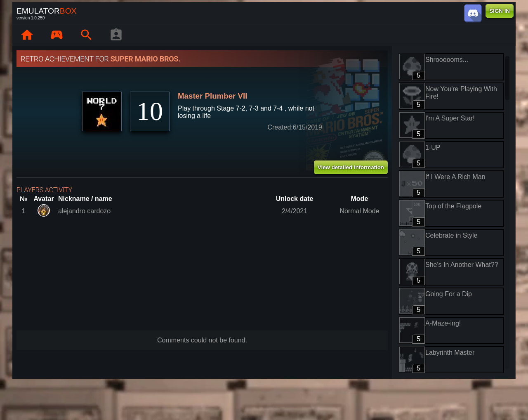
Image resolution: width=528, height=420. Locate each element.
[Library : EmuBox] (57, 35)
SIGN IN (500, 11)
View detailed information (351, 167)
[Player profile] (116, 35)
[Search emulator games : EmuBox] (86, 35)
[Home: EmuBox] (27, 35)
